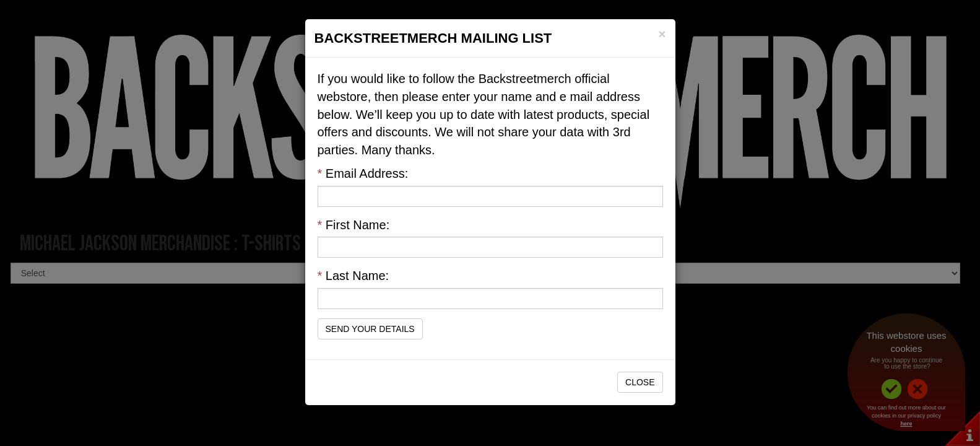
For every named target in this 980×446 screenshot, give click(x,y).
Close (640, 382)
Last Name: (353, 276)
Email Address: (363, 173)
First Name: (354, 225)
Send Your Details (370, 329)
